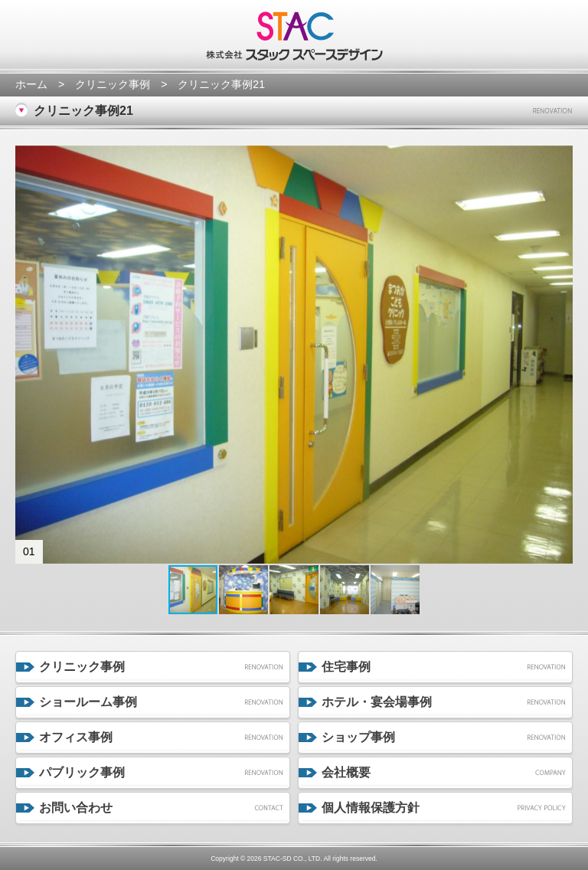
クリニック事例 (113, 84)
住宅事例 (346, 667)
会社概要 (346, 772)
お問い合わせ (76, 808)
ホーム (31, 84)
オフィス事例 (76, 737)
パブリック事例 (82, 772)
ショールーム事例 (88, 702)
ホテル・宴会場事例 (377, 702)
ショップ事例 (358, 737)
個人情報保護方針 (371, 808)
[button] (29, 355)
